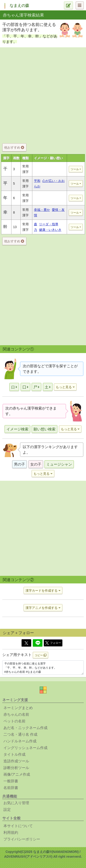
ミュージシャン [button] (59, 464)
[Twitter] (26, 643)
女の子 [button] (36, 464)
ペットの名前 (14, 721)
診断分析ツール (16, 768)
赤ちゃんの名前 (16, 714)
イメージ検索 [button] (17, 429)
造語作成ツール (16, 761)
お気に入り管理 (16, 803)
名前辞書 (11, 788)
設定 (7, 810)
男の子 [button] (19, 464)
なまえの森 (19, 6)
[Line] (38, 643)
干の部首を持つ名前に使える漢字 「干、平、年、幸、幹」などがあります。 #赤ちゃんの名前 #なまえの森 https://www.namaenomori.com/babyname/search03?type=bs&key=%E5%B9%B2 (43, 668)
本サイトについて (18, 826)
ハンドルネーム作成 (20, 741)
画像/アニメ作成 (17, 774)
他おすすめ (14, 147)
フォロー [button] (53, 643)
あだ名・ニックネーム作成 (25, 728)
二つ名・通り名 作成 (20, 734)
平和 (37, 181)
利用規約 (11, 833)
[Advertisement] (43, 94)
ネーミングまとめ (18, 708)
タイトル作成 (14, 754)
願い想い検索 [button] (44, 429)
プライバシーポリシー (22, 839)
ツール (75, 169)
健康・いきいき (50, 230)
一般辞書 (11, 781)
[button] (14, 387)
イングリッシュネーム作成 (25, 748)
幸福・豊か (42, 210)
